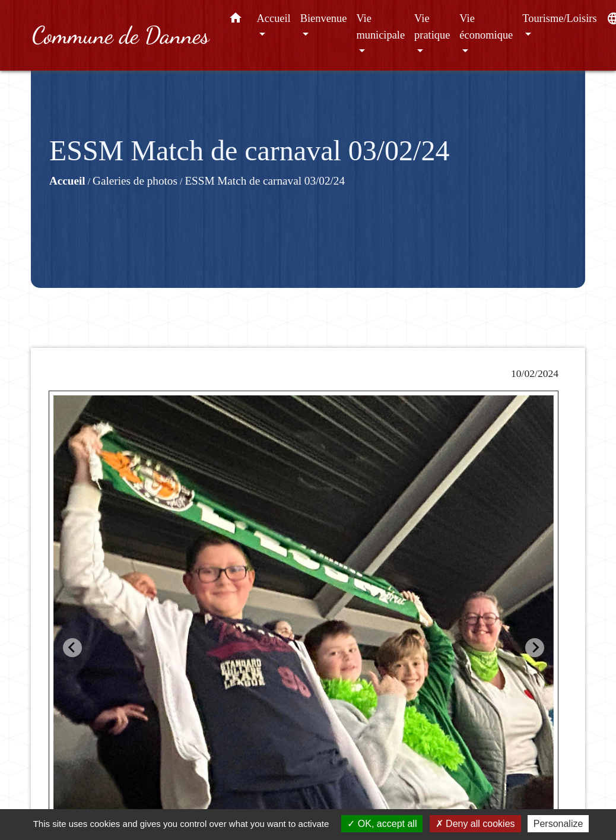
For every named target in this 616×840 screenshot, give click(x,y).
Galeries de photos (135, 181)
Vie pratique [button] (432, 27)
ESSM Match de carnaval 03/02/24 (265, 181)
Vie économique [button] (486, 27)
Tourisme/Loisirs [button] (559, 18)
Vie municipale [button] (380, 27)
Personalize (558, 824)
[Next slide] (535, 648)
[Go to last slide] (72, 648)
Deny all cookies (475, 824)
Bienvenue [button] (324, 18)
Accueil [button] (274, 18)
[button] (236, 20)
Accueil (67, 181)
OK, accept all (382, 824)
